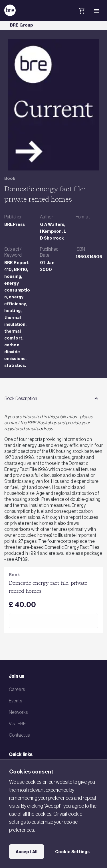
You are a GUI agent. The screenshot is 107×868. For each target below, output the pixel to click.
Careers (17, 689)
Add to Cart (53, 621)
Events (15, 701)
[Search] (67, 15)
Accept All (27, 852)
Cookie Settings (72, 852)
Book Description (21, 398)
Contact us (19, 735)
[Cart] (82, 12)
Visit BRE (17, 724)
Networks (18, 712)
